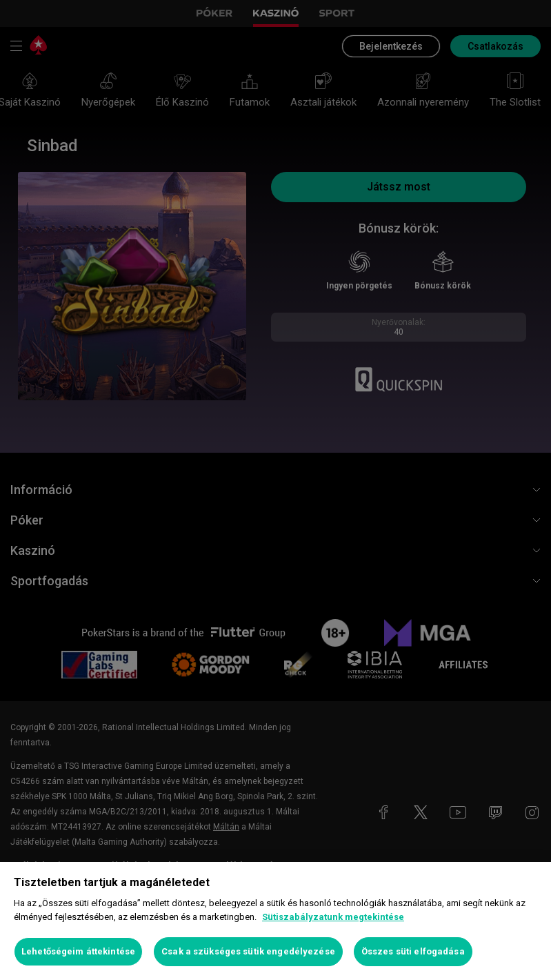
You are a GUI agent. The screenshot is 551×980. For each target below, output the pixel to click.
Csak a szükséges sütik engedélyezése (248, 951)
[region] (275, 921)
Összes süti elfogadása (413, 951)
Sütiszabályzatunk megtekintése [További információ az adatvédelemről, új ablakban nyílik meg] (333, 917)
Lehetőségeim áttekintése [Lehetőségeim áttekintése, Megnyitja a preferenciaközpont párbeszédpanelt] (78, 951)
